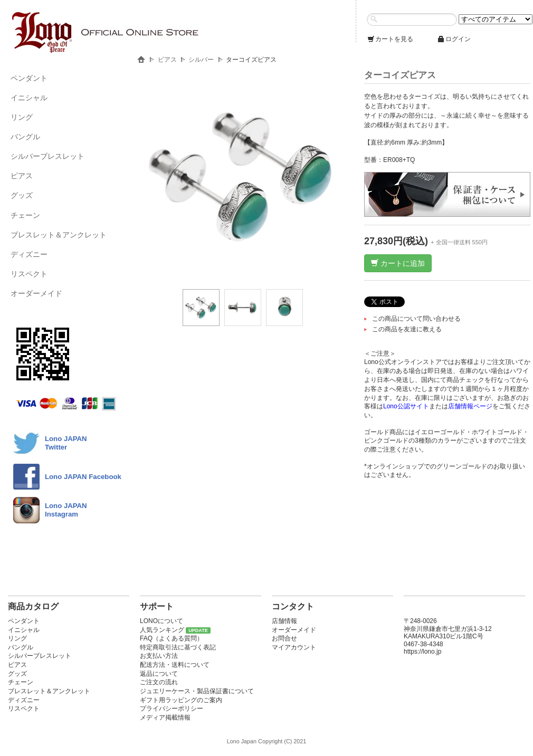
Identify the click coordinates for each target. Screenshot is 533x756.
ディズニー (29, 254)
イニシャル (29, 98)
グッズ (22, 195)
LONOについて (161, 621)
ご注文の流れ (159, 682)
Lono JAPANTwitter (66, 443)
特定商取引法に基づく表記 (178, 647)
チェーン (25, 215)
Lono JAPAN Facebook (83, 477)
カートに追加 (398, 263)
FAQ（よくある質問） (172, 638)
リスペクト (29, 274)
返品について (159, 674)
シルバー (201, 60)
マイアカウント (294, 647)
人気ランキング (162, 630)
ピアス (22, 176)
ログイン (454, 39)
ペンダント (29, 78)
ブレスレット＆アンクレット (59, 235)
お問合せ (284, 638)
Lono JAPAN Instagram (66, 510)
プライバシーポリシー (172, 709)
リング (22, 117)
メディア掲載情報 (165, 717)
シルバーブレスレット (47, 156)
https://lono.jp (422, 652)
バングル (25, 137)
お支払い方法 (159, 656)
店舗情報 (284, 621)
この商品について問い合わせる (416, 319)
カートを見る (390, 39)
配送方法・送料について (175, 665)
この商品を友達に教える (407, 329)
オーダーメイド (36, 293)
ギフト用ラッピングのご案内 (181, 700)
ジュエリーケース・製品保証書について (197, 691)
